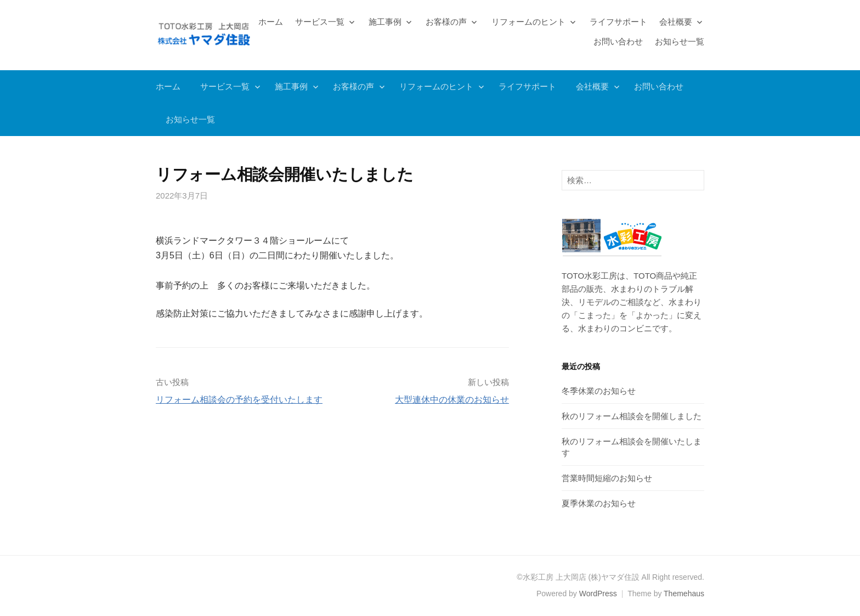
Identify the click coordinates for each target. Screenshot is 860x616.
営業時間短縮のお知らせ (607, 478)
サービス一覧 (320, 22)
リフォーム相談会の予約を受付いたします (239, 400)
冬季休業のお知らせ (599, 391)
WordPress (598, 594)
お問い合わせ (618, 41)
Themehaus (684, 594)
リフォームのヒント (528, 22)
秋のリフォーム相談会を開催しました (632, 416)
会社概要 (676, 22)
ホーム (271, 22)
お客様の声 (446, 22)
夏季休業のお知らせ (599, 503)
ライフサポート (618, 22)
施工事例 (385, 22)
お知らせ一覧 (680, 41)
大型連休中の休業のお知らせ (452, 400)
